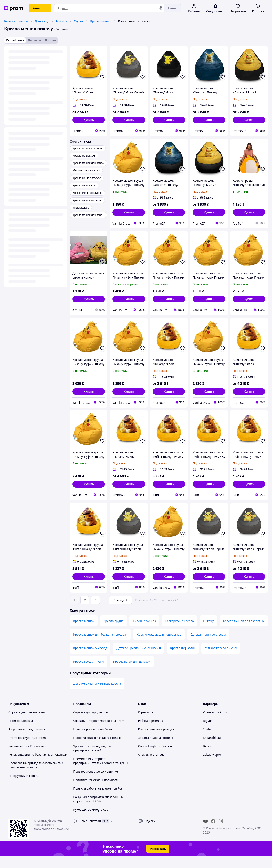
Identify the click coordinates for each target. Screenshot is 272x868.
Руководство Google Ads (91, 821)
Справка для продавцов (90, 724)
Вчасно (208, 758)
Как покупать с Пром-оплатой (30, 758)
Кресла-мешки (101, 21)
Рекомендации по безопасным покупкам (38, 766)
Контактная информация (156, 741)
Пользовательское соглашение (96, 783)
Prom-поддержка (21, 733)
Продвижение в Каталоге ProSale (97, 749)
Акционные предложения (27, 741)
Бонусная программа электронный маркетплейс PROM (98, 811)
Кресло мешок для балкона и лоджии (100, 646)
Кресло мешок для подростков (159, 646)
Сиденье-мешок (144, 633)
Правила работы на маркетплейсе (98, 800)
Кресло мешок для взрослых (244, 633)
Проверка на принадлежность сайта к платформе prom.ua (36, 777)
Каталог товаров (16, 21)
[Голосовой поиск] (161, 8)
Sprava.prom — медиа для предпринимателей (92, 760)
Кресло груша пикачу (89, 673)
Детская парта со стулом (208, 646)
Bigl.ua (208, 733)
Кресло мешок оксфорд (90, 660)
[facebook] (213, 833)
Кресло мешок (84, 633)
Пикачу (208, 633)
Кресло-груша (114, 633)
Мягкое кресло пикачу (221, 660)
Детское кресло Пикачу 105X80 (139, 660)
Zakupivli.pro (212, 766)
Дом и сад (42, 21)
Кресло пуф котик (183, 660)
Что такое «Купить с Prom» (28, 749)
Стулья (79, 21)
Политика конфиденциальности (96, 792)
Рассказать (158, 860)
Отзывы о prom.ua (151, 766)
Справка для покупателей (27, 724)
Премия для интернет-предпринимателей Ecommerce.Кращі (101, 773)
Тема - (90, 833)
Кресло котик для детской (132, 673)
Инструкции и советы (24, 788)
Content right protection (155, 758)
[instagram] (221, 833)
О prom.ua (146, 724)
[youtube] (206, 833)
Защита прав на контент (156, 749)
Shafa (207, 741)
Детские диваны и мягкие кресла (97, 695)
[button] (89, 120)
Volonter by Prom (215, 724)
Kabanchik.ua (212, 749)
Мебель (61, 21)
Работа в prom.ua (151, 733)
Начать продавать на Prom (93, 741)
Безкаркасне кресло (179, 633)
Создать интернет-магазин (92, 733)
